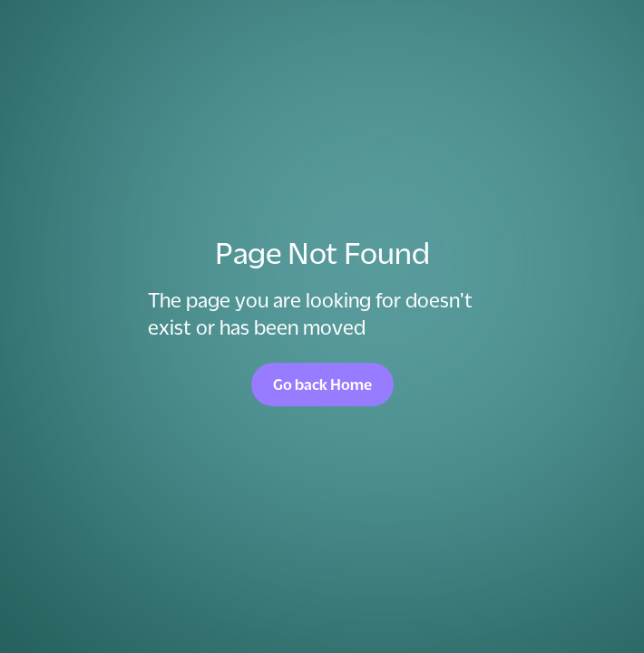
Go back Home (322, 385)
